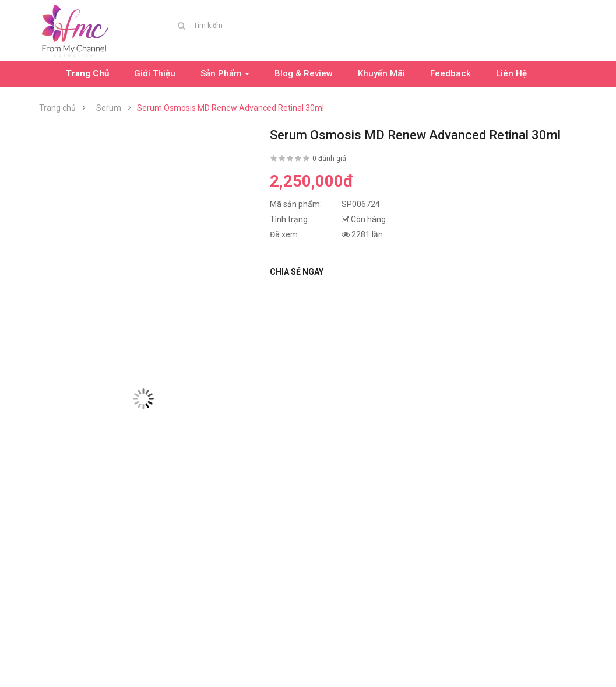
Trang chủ (57, 108)
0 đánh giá (329, 159)
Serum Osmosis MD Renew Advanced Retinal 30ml (230, 108)
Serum (109, 108)
